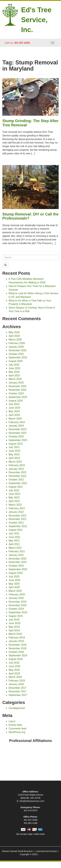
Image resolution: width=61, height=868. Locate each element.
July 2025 (14, 365)
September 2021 (18, 526)
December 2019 (18, 602)
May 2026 (14, 332)
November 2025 (18, 350)
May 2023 (14, 454)
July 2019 (14, 620)
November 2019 (18, 605)
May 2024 (14, 411)
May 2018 (14, 670)
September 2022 (18, 483)
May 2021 (14, 541)
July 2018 (14, 663)
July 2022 (14, 490)
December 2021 (18, 516)
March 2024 (15, 419)
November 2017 (18, 691)
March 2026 (15, 340)
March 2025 (15, 379)
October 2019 (16, 609)
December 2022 (18, 472)
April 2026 (14, 336)
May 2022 (14, 497)
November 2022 (18, 476)
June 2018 (14, 666)
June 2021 (14, 537)
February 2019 (17, 638)
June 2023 (14, 451)
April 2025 (14, 376)
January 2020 (16, 598)
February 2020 (17, 594)
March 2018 (15, 677)
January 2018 (16, 684)
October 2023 (16, 437)
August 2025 (16, 361)
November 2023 (18, 433)
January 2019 (16, 641)
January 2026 (16, 347)
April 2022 (14, 501)
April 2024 (14, 415)
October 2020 (16, 566)
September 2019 (18, 612)
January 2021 (16, 555)
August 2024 (16, 401)
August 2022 (16, 487)
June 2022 (14, 494)
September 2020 (18, 569)
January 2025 (16, 383)
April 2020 (14, 587)
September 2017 (18, 695)
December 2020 (18, 559)
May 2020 (14, 584)
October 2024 (16, 393)
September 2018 (18, 655)
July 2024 (14, 404)
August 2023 (16, 444)
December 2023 (18, 429)
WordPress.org (17, 732)
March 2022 (15, 505)
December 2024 (18, 386)
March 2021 (15, 548)
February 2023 (17, 465)
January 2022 (16, 512)
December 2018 (18, 645)
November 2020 (18, 562)
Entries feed (15, 725)
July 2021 (14, 533)
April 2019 (14, 630)
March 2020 (15, 591)
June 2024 (14, 408)
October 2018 (16, 652)
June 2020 (14, 580)
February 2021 (17, 551)
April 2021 (14, 544)
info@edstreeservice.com (32, 801)
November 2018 (18, 648)
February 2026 (17, 343)
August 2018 (16, 659)
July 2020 (14, 577)
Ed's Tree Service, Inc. (36, 20)
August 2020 (16, 573)
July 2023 (14, 447)
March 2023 (15, 462)
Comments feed (17, 729)
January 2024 (16, 426)
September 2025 (18, 357)
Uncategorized (17, 708)
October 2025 (16, 354)
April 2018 (14, 674)
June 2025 (14, 368)
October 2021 (16, 523)
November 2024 (18, 390)
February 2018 (17, 681)
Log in (12, 721)
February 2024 (17, 422)
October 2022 (16, 480)
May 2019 (14, 627)
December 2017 (18, 688)
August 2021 (16, 530)
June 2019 (14, 623)
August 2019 (16, 616)
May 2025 (14, 372)
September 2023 (18, 440)
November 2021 (18, 519)
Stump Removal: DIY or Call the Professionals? (30, 216)
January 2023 (16, 469)
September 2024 (18, 397)
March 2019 (15, 634)
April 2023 (14, 458)
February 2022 (17, 508)
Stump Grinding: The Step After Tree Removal (30, 123)
